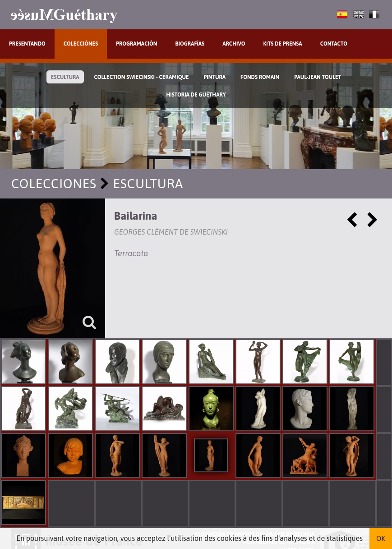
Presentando (27, 44)
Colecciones (54, 184)
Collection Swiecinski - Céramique (142, 77)
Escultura (65, 77)
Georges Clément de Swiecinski (171, 232)
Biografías (190, 44)
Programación (136, 44)
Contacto (334, 44)
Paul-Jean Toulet (318, 77)
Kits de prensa (282, 44)
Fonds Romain (260, 77)
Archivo (234, 44)
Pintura (215, 77)
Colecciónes (81, 44)
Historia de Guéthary (196, 95)
